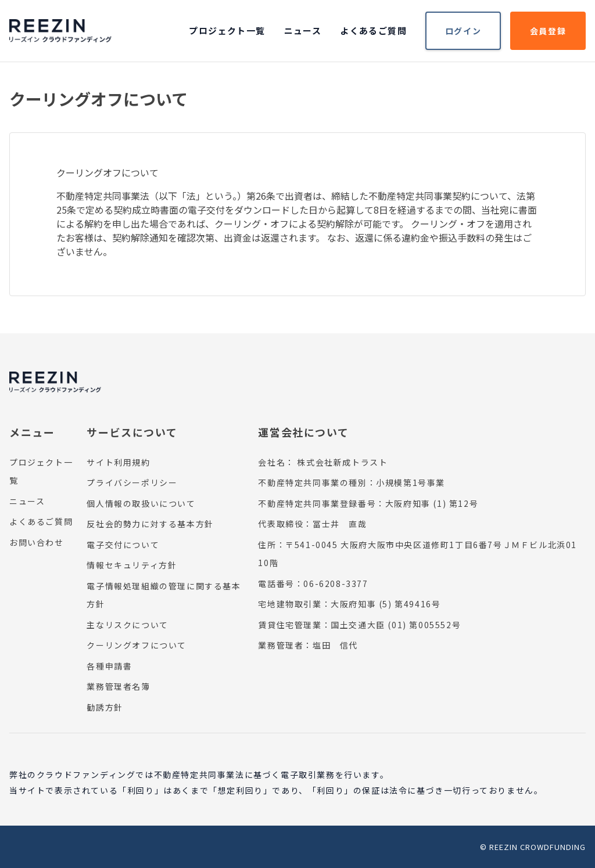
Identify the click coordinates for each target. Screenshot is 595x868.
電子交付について (123, 545)
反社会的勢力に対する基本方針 (150, 524)
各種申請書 (109, 666)
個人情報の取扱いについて (141, 503)
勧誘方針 (105, 707)
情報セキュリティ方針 (132, 565)
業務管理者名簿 (118, 686)
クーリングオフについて (137, 645)
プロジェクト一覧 (227, 30)
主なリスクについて (127, 625)
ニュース (303, 30)
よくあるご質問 (373, 30)
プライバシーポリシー (132, 482)
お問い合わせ (37, 542)
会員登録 (548, 31)
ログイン (463, 31)
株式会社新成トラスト (342, 462)
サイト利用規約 (118, 462)
